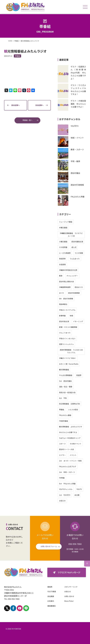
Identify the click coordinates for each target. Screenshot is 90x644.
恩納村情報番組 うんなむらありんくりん (71, 351)
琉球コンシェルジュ (66, 344)
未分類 (77, 495)
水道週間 (62, 264)
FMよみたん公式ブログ (67, 467)
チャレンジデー (72, 276)
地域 (71, 316)
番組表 (50, 587)
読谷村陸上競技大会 (66, 281)
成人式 (73, 247)
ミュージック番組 (65, 222)
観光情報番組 (64, 370)
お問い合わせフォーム (49, 546)
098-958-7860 (75, 544)
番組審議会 (52, 606)
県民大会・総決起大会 (67, 392)
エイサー (62, 455)
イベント (73, 455)
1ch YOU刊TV (64, 495)
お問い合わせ (70, 596)
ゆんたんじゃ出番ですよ (68, 432)
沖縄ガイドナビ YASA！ (67, 358)
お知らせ (62, 501)
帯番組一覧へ (27, 120)
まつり (61, 293)
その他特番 (63, 247)
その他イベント (75, 444)
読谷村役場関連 (73, 293)
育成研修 (62, 259)
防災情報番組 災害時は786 (69, 404)
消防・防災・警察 (65, 387)
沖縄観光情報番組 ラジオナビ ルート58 (72, 234)
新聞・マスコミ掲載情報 (68, 327)
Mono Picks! (69, 601)
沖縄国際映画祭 (64, 287)
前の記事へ (16, 105)
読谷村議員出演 (77, 242)
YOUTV (79, 489)
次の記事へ (39, 105)
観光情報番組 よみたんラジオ (70, 427)
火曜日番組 (63, 242)
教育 (60, 276)
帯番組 (18, 56)
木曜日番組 (63, 228)
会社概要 (51, 596)
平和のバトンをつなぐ (67, 338)
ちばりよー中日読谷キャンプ (69, 438)
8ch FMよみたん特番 (67, 484)
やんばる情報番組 (65, 375)
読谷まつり (78, 287)
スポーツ (62, 444)
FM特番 (61, 478)
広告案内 (51, 601)
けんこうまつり (64, 333)
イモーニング (78, 321)
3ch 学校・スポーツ (67, 472)
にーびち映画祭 (64, 253)
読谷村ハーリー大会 (66, 449)
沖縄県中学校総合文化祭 (68, 270)
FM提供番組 (63, 421)
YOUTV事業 (52, 591)
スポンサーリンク (71, 587)
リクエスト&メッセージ (69, 572)
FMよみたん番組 (65, 415)
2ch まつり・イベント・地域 (70, 461)
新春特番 (62, 316)
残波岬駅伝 (63, 304)
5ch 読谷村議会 (65, 381)
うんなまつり (74, 259)
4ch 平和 (63, 398)
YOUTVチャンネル (65, 489)
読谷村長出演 (64, 321)
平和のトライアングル (67, 310)
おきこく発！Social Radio (68, 364)
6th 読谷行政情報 (66, 299)
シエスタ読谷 (73, 410)
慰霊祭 (78, 375)
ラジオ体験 (78, 253)
